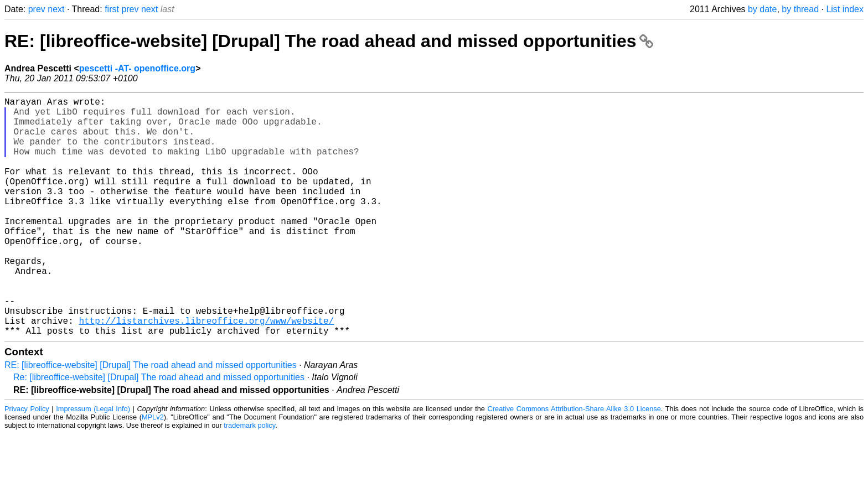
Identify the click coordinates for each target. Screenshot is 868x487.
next (56, 9)
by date (762, 9)
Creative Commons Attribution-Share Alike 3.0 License (574, 462)
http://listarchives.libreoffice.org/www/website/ (206, 371)
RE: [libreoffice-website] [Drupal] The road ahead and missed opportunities (329, 41)
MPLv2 (153, 470)
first (112, 9)
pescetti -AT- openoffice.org (137, 68)
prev (37, 9)
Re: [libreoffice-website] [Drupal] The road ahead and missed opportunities (159, 430)
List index (845, 9)
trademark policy (249, 478)
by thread (800, 9)
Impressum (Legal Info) (93, 462)
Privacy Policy (27, 462)
